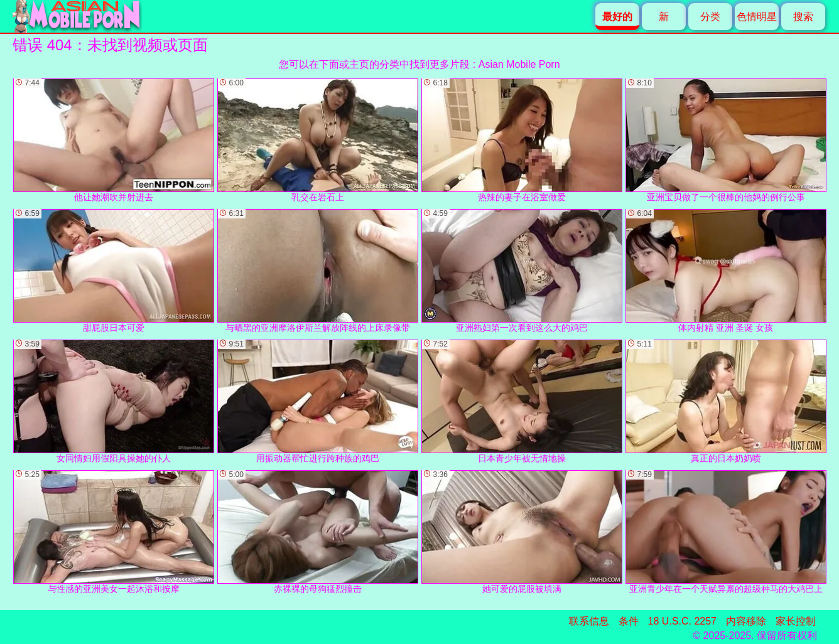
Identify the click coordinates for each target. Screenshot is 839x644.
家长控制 (796, 621)
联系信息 (589, 621)
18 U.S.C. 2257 (682, 621)
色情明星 (757, 17)
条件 (629, 621)
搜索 (803, 17)
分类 (710, 17)
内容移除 (746, 621)
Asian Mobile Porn (519, 64)
